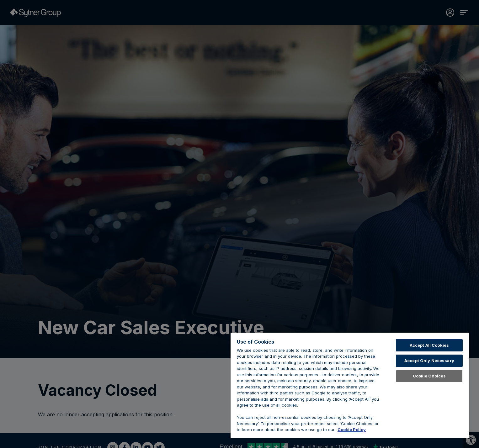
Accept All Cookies (429, 345)
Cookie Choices (429, 376)
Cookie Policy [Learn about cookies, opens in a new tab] (352, 430)
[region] (350, 385)
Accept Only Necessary (429, 361)
